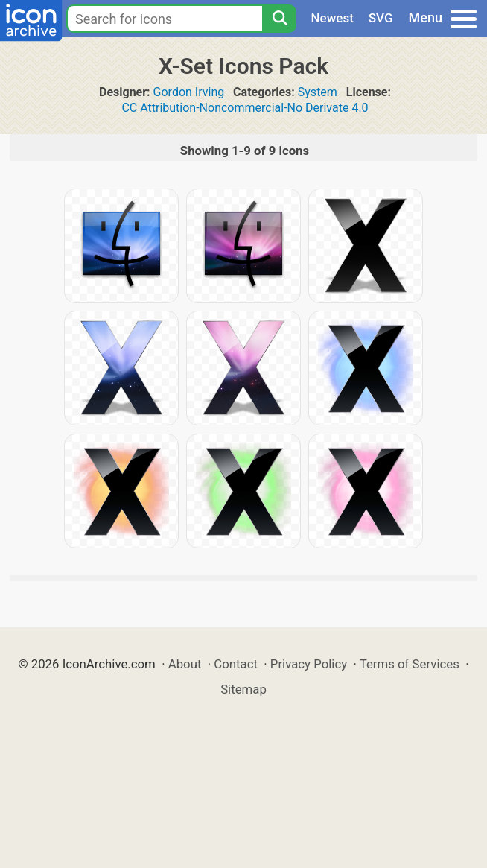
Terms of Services (410, 664)
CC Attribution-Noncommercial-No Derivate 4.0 (245, 108)
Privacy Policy (309, 664)
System (318, 92)
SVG (381, 18)
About (185, 664)
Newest (332, 18)
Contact (236, 664)
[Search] (279, 19)
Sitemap (244, 689)
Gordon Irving (189, 92)
